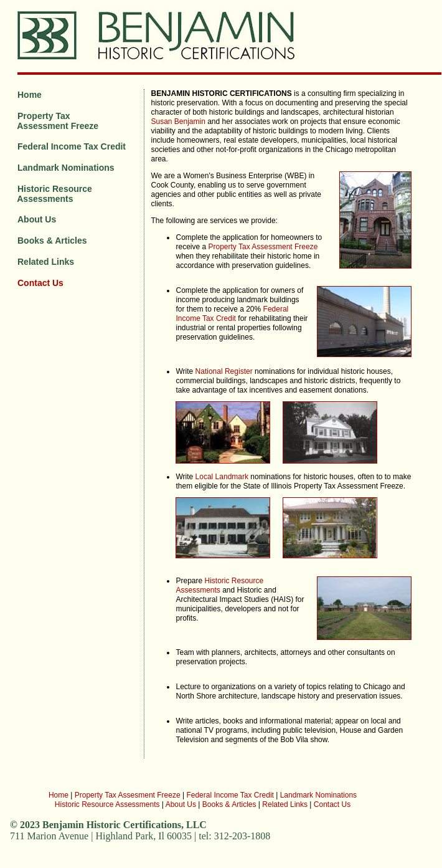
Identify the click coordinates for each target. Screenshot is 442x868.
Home (30, 95)
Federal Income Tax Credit (72, 146)
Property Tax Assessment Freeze (55, 121)
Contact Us (40, 283)
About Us (37, 219)
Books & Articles (52, 241)
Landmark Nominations (66, 168)
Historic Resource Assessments (52, 194)
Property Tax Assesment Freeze (128, 795)
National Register (224, 371)
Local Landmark (222, 477)
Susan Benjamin (178, 122)
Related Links (46, 262)
